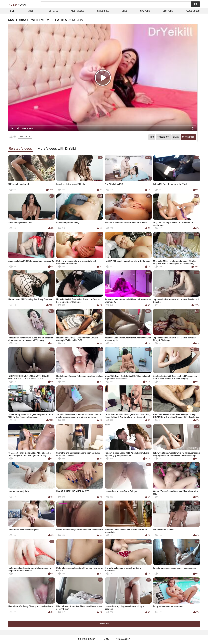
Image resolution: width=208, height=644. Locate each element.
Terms (106, 639)
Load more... (104, 624)
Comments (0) (188, 137)
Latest (31, 11)
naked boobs (193, 11)
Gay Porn (145, 11)
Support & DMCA (87, 639)
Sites (125, 11)
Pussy (17, 4)
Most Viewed (78, 11)
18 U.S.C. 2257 (123, 639)
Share (176, 137)
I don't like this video (15, 137)
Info (152, 137)
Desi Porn (168, 11)
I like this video (11, 137)
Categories (103, 11)
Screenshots (163, 137)
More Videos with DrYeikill (57, 149)
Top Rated (53, 11)
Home (12, 11)
